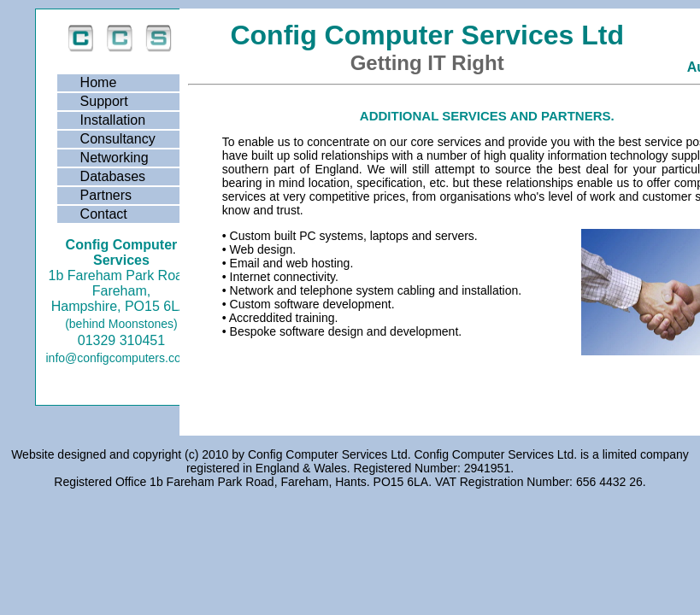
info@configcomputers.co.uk (122, 358)
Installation (113, 120)
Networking (115, 158)
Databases (113, 176)
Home (99, 82)
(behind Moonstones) (121, 324)
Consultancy (118, 139)
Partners (106, 195)
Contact (104, 214)
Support (104, 101)
